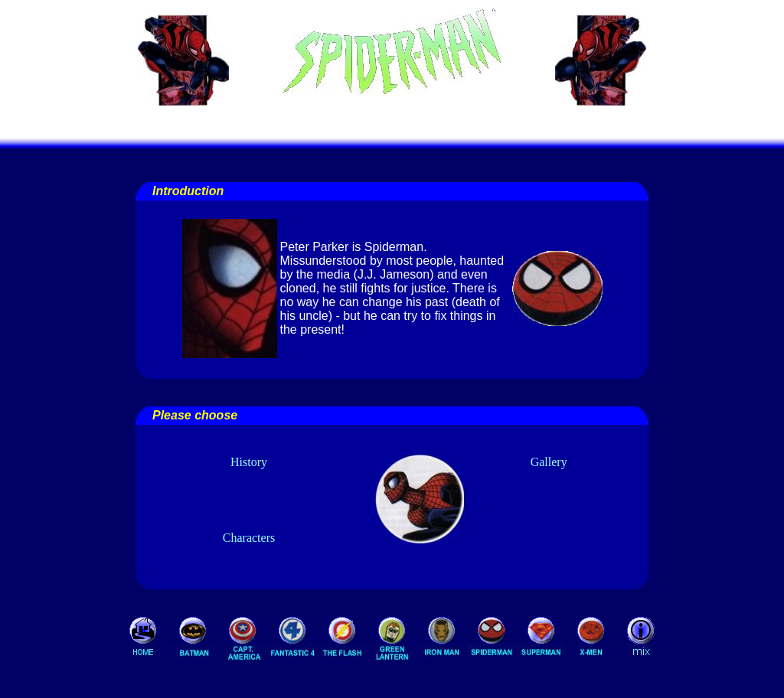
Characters (249, 538)
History (249, 462)
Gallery (549, 462)
